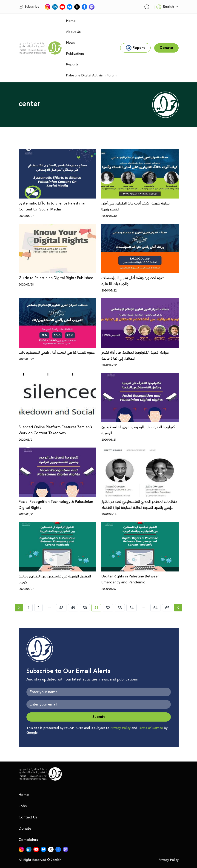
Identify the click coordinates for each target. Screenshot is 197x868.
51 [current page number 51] (98, 608)
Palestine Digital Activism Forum (91, 75)
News (70, 43)
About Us (73, 32)
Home (71, 21)
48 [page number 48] (61, 608)
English (165, 7)
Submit (99, 717)
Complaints (28, 840)
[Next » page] (178, 608)
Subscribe (29, 7)
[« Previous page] (19, 608)
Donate (25, 829)
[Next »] (178, 608)
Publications (75, 54)
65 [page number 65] (167, 608)
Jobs (23, 806)
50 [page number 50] (85, 608)
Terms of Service (151, 728)
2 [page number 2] (38, 608)
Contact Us (28, 817)
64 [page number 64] (155, 608)
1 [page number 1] (29, 608)
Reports (72, 64)
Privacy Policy (120, 728)
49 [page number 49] (73, 608)
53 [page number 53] (120, 608)
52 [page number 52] (108, 608)
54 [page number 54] (131, 608)
